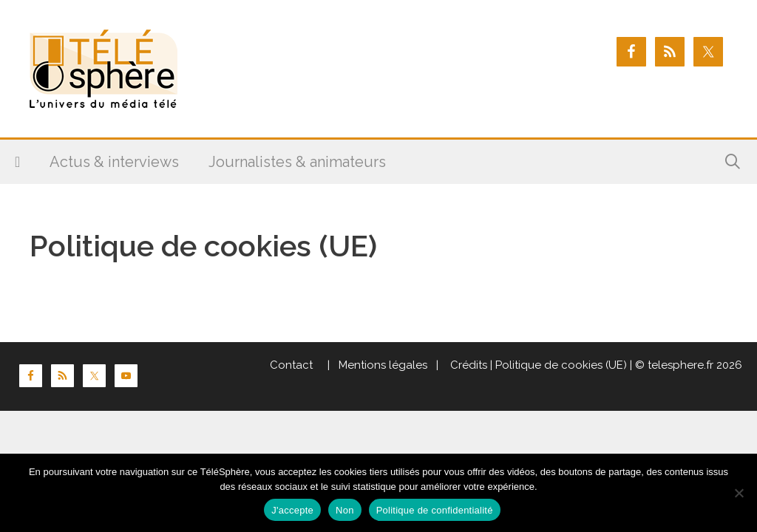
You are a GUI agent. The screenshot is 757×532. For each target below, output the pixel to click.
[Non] (739, 493)
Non (345, 510)
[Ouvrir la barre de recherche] (733, 162)
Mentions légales (383, 365)
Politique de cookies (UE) (561, 365)
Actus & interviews (114, 162)
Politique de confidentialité (435, 510)
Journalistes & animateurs (297, 162)
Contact (291, 365)
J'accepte (292, 510)
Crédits (467, 365)
